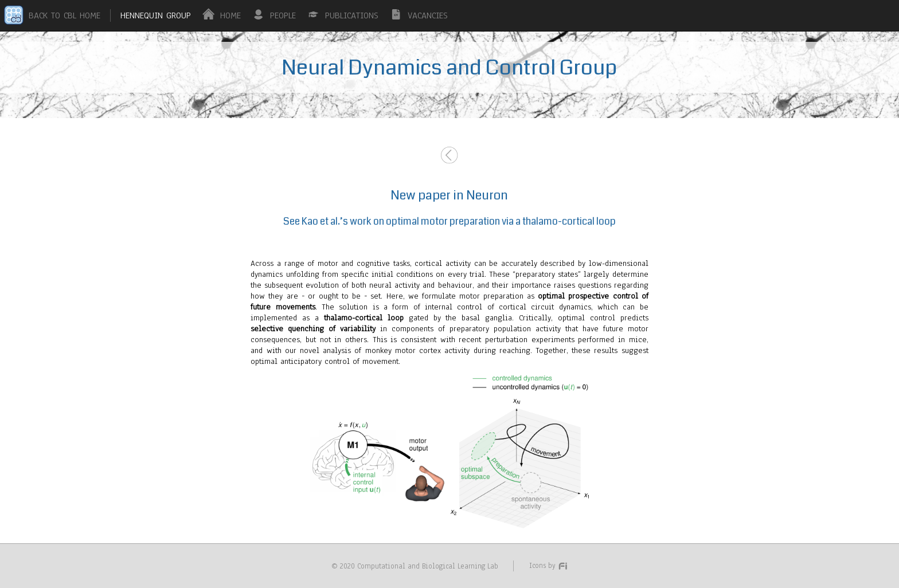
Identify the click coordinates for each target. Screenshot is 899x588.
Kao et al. (321, 222)
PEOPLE (283, 15)
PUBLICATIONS (352, 15)
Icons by (549, 565)
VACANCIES (428, 15)
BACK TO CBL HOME (65, 15)
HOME (230, 15)
